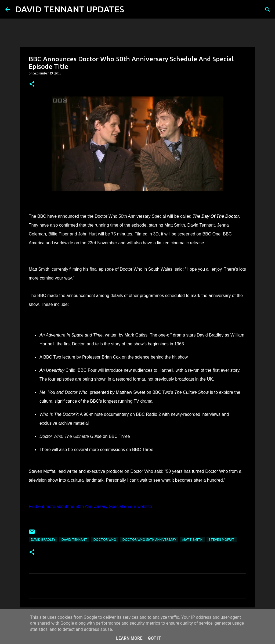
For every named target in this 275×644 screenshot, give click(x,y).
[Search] (132, 9)
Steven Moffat (222, 540)
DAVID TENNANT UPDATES (70, 9)
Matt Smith (192, 540)
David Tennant (74, 540)
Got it (154, 638)
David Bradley (43, 540)
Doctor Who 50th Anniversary (149, 540)
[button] (32, 84)
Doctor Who (105, 540)
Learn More (129, 638)
